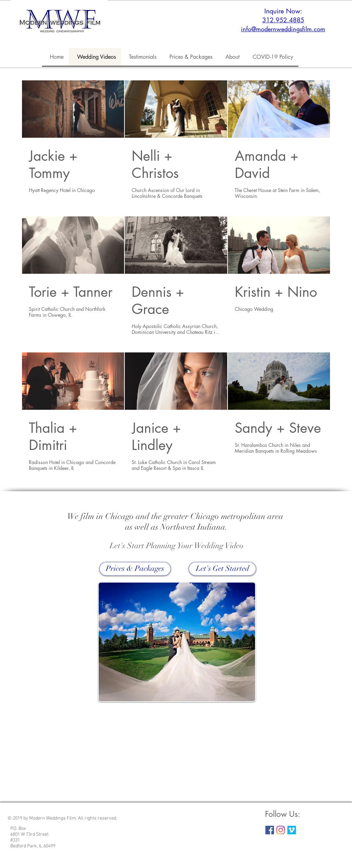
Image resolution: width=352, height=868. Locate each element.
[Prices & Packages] (135, 569)
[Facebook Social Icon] (270, 830)
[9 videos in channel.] (176, 276)
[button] (231, 57)
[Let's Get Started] (222, 569)
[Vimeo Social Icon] (292, 830)
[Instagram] (281, 830)
